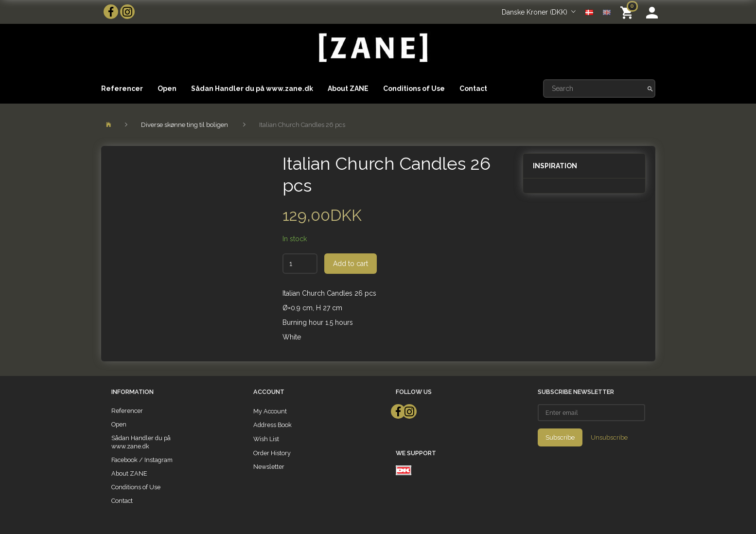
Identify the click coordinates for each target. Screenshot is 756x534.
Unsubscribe (609, 437)
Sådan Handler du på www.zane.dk (252, 89)
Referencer (122, 89)
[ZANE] (372, 48)
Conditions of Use (414, 89)
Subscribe (560, 437)
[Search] (650, 89)
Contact (473, 89)
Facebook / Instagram (142, 460)
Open (167, 89)
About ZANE (348, 89)
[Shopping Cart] (628, 12)
